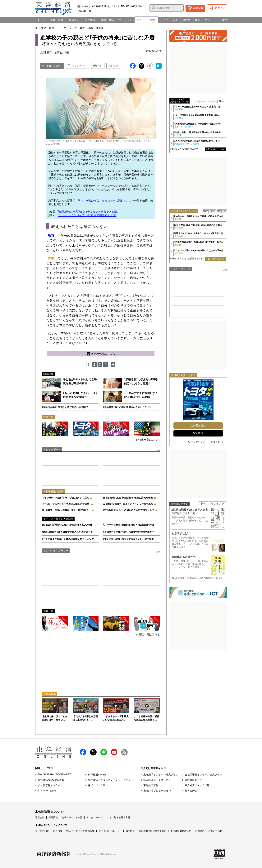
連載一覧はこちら (149, 634)
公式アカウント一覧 (72, 817)
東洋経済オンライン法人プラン (161, 775)
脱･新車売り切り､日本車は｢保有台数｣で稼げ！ (66, 510)
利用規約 (200, 831)
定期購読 (198, 433)
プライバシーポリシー (110, 831)
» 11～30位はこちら (216, 149)
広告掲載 (58, 831)
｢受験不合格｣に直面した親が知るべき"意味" (65, 407)
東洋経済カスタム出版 (197, 785)
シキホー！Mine (47, 791)
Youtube (114, 752)
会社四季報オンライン (50, 785)
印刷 (100, 66)
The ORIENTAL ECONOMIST (54, 774)
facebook (83, 752)
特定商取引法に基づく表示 (153, 831)
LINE (104, 752)
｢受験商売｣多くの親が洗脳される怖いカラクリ (127, 407)
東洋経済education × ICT (52, 780)
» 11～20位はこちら (216, 259)
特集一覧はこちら (149, 440)
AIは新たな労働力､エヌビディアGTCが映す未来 (128, 504)
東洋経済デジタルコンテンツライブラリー (112, 780)
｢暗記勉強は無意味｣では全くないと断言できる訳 (87, 212)
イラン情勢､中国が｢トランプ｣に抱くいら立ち (66, 498)
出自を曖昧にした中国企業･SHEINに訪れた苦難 (128, 498)
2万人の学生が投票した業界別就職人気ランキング (68, 539)
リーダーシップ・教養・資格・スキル (81, 28)
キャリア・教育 (45, 28)
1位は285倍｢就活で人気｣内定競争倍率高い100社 (67, 525)
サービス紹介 (42, 831)
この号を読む (198, 425)
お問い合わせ (215, 831)
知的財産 (130, 831)
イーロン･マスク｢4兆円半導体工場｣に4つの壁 (66, 504)
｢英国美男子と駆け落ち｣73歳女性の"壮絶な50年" (129, 532)
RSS (124, 752)
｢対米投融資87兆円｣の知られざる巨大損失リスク (129, 510)
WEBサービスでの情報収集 (80, 831)
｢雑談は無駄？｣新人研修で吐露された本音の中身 (67, 532)
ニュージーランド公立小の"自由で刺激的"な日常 (87, 215)
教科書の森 (191, 791)
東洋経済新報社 (54, 854)
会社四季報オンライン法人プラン (203, 775)
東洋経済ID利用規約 (181, 831)
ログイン (220, 8)
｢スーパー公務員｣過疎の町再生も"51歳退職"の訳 (129, 525)
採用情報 (53, 817)
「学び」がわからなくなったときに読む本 (101, 200)
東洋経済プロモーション (157, 791)
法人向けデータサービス (157, 780)
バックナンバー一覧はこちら (207, 442)
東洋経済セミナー (195, 780)
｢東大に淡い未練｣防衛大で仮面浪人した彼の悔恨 (128, 539)
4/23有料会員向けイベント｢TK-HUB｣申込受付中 (117, 6)
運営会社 (40, 817)
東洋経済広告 (151, 785)
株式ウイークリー (98, 785)
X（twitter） (93, 752)
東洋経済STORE (97, 775)
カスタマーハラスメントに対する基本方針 (108, 817)
